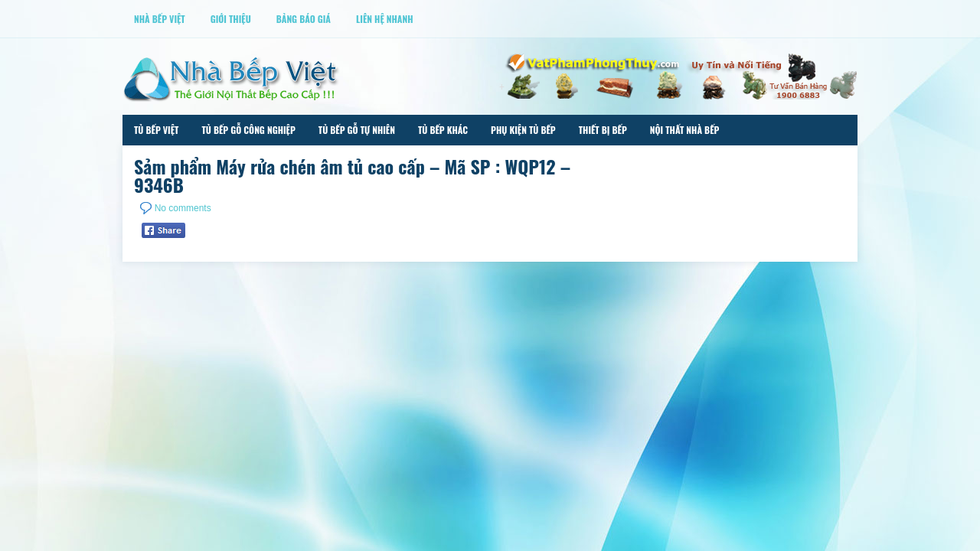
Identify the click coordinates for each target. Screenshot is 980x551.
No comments (183, 208)
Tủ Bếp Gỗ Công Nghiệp (248, 130)
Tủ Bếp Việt (156, 130)
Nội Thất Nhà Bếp (685, 130)
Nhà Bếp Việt (160, 19)
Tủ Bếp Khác (443, 130)
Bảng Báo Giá (304, 19)
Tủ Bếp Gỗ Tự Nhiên (357, 130)
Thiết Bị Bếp (603, 130)
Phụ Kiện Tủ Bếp (523, 130)
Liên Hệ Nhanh (385, 19)
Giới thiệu (231, 19)
